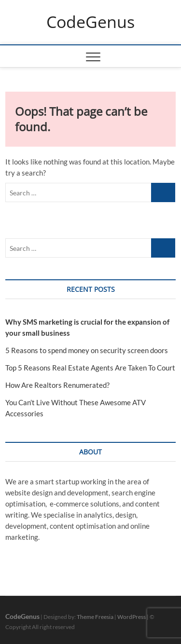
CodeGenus (90, 22)
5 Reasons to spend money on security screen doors (87, 350)
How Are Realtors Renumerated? (57, 385)
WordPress (132, 617)
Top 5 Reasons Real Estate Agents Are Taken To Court (90, 368)
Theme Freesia (95, 617)
